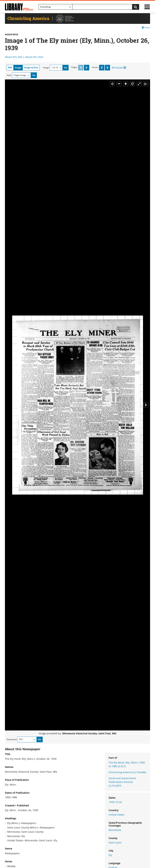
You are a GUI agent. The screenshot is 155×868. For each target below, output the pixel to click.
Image (46, 68)
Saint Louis (115, 842)
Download (12, 739)
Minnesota (115, 830)
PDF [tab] (10, 68)
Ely (110, 855)
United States (117, 815)
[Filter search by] (56, 7)
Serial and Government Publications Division (122, 782)
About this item (34, 57)
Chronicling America (127, 772)
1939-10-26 (115, 802)
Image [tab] (18, 68)
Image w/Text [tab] (31, 68)
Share (146, 27)
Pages (74, 67)
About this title (14, 57)
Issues (95, 67)
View (9, 75)
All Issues (119, 68)
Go (66, 68)
